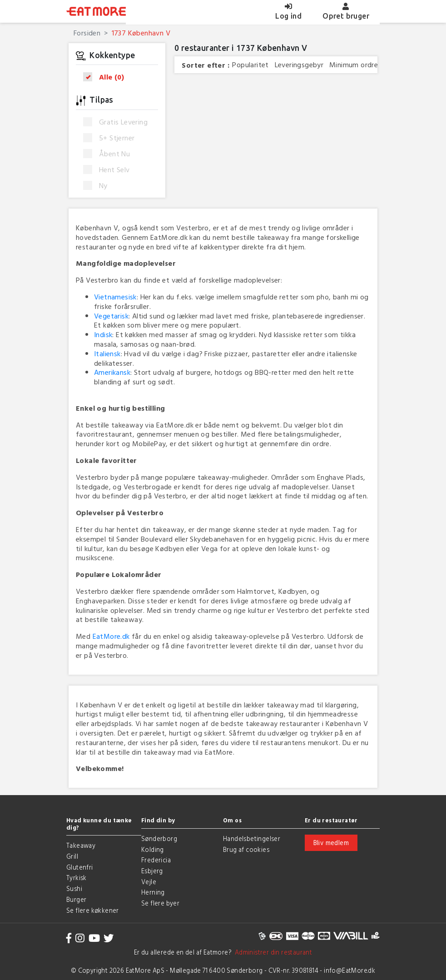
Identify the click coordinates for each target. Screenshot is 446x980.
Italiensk (107, 353)
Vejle (149, 882)
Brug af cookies (246, 849)
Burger (76, 899)
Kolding (153, 849)
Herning (153, 892)
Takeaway (81, 845)
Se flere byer (160, 903)
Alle (107, 77)
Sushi (74, 888)
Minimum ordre (354, 65)
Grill (72, 856)
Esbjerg (152, 871)
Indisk (103, 334)
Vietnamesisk (115, 297)
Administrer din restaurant (272, 952)
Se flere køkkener (93, 910)
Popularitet (250, 65)
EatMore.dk (111, 636)
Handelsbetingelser (252, 838)
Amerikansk (112, 372)
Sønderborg (159, 838)
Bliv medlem (331, 843)
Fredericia (156, 860)
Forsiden (87, 33)
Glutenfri (80, 867)
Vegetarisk (111, 316)
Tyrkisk (77, 878)
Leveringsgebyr (299, 65)
